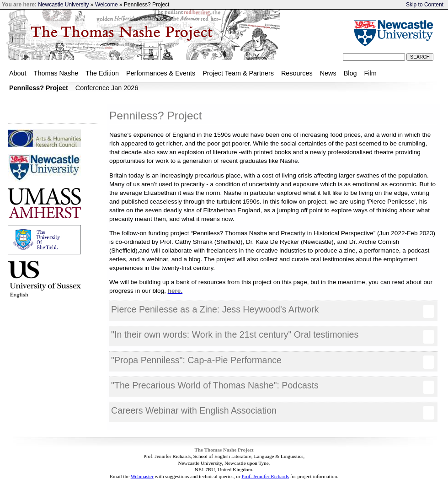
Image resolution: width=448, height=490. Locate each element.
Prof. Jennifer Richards (265, 476)
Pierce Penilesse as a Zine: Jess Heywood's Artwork (272, 311)
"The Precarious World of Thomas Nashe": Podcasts (272, 387)
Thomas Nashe (56, 73)
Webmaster (142, 476)
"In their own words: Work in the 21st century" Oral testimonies (272, 336)
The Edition (102, 73)
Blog (350, 73)
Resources (297, 73)
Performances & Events (161, 73)
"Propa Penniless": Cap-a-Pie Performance (272, 362)
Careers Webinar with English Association (272, 412)
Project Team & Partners (238, 73)
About (18, 73)
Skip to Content (425, 5)
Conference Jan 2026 (107, 88)
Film (370, 73)
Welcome (107, 5)
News (328, 73)
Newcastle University (63, 5)
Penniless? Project (39, 88)
